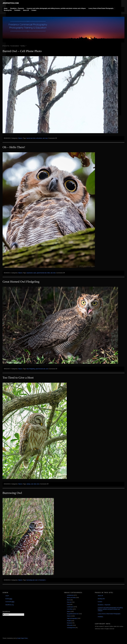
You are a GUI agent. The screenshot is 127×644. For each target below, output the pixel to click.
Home (6, 8)
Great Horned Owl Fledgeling (21, 282)
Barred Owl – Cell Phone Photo (22, 51)
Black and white (71, 597)
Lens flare (70, 609)
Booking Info (8, 10)
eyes (35, 273)
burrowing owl (31, 580)
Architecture (70, 595)
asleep (28, 484)
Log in (7, 596)
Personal (69, 623)
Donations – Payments (17, 8)
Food (68, 604)
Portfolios (17, 10)
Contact (34, 10)
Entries (9, 599)
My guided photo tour (73, 614)
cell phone (39, 138)
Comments (10, 602)
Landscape (70, 607)
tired (35, 484)
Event (69, 600)
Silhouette (70, 625)
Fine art (69, 602)
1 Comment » (42, 580)
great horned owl (42, 273)
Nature (20, 138)
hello (48, 273)
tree (46, 138)
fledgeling (32, 369)
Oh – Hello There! (14, 147)
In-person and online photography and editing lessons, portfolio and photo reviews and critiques (56, 8)
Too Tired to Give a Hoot (18, 378)
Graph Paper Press (22, 638)
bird (34, 138)
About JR (26, 10)
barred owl (30, 138)
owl (44, 138)
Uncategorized (71, 628)
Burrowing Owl (12, 493)
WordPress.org (9, 605)
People (69, 621)
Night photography (72, 618)
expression (30, 273)
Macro (69, 611)
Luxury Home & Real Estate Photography (101, 8)
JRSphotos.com (11, 3)
